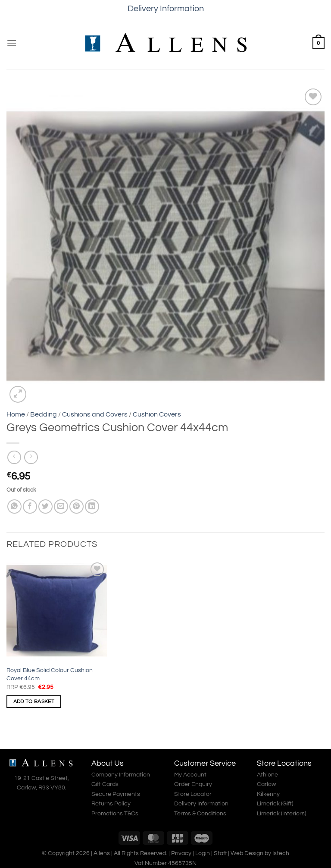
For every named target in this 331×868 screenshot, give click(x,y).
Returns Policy (111, 804)
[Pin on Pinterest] (77, 507)
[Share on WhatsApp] (14, 507)
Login (203, 853)
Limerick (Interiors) (281, 814)
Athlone (267, 775)
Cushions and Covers (95, 414)
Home (16, 414)
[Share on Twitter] (45, 507)
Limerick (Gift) (275, 804)
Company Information (121, 775)
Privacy (181, 853)
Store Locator (193, 794)
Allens (102, 853)
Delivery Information (166, 9)
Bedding (44, 414)
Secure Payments (116, 794)
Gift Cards (105, 784)
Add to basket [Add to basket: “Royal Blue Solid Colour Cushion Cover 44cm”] (34, 702)
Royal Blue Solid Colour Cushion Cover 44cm (50, 674)
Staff (220, 853)
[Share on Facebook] (30, 507)
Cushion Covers (157, 414)
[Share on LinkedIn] (92, 507)
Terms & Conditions (200, 814)
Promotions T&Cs (115, 814)
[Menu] (12, 43)
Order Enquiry (193, 784)
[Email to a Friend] (61, 507)
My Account (190, 775)
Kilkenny (268, 794)
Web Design (247, 853)
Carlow (266, 784)
